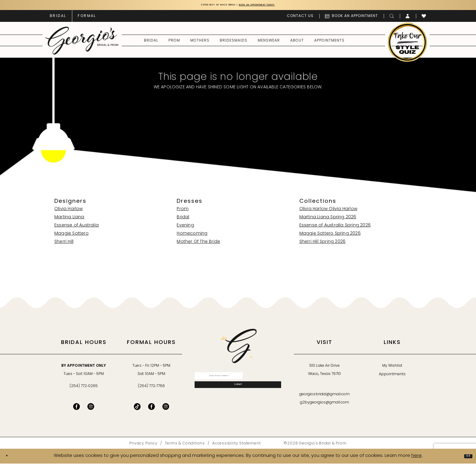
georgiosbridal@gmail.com (325, 397)
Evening (185, 228)
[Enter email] (238, 380)
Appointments (392, 377)
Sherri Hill (64, 244)
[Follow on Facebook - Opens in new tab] (151, 409)
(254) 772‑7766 (151, 389)
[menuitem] (58, 18)
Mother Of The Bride (198, 244)
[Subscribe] (238, 396)
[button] (408, 18)
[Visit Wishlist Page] (424, 18)
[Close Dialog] (9, 459)
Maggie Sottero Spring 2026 (330, 236)
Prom (183, 211)
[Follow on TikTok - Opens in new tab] (137, 409)
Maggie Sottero (71, 236)
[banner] (82, 43)
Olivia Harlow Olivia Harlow (328, 211)
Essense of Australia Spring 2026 (335, 228)
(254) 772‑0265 (84, 389)
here (416, 458)
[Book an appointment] (352, 18)
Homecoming (192, 236)
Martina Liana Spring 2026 (328, 220)
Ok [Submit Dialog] (466, 458)
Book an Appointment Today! (274, 6)
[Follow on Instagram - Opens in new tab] (166, 409)
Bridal (183, 220)
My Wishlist (392, 368)
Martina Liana (69, 220)
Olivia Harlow (69, 211)
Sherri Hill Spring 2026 (323, 244)
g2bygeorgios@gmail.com (325, 405)
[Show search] (392, 18)
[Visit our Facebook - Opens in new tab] (76, 409)
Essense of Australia (76, 228)
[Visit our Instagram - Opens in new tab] (91, 409)
